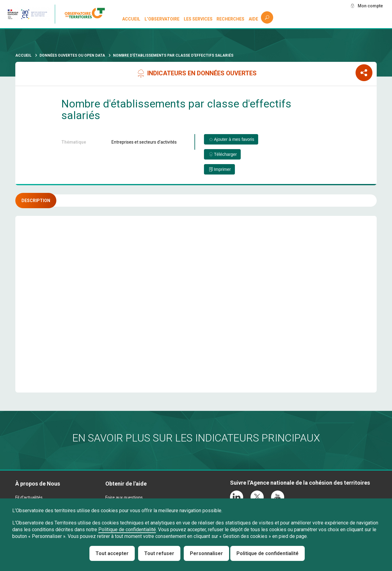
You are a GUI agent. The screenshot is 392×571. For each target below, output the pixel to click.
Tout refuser (159, 553)
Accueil (131, 19)
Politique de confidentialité (127, 530)
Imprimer (222, 169)
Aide (253, 19)
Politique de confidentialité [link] (268, 553)
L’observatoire (162, 19)
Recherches (230, 19)
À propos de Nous (38, 484)
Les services (198, 19)
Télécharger (225, 154)
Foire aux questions (124, 498)
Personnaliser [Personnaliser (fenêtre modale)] (206, 553)
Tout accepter (112, 553)
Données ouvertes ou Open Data (72, 55)
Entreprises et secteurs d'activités (144, 142)
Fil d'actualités (29, 498)
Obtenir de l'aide (126, 484)
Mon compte (370, 6)
